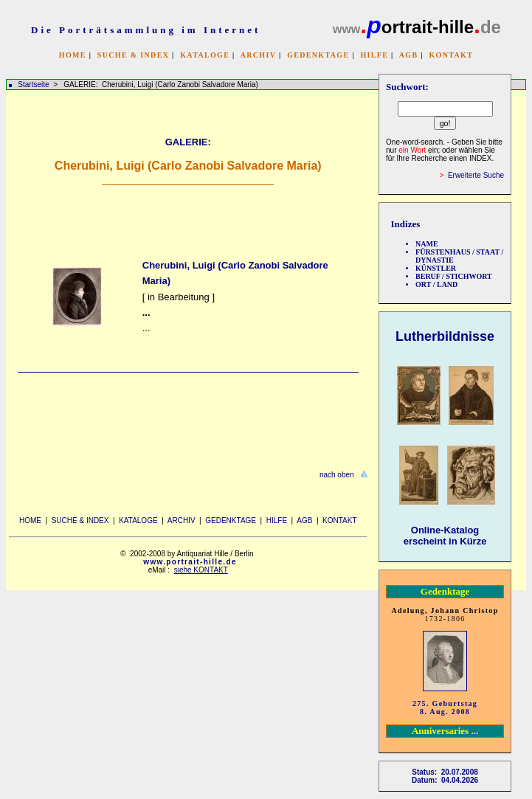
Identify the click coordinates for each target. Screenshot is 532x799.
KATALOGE (205, 55)
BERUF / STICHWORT (454, 276)
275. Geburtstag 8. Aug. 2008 (445, 708)
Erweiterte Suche (476, 175)
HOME (73, 55)
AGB (409, 55)
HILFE (374, 55)
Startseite (33, 84)
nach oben (337, 475)
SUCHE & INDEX (133, 55)
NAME (427, 244)
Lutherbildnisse (445, 336)
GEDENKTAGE (318, 55)
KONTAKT (451, 55)
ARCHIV (258, 55)
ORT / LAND (436, 284)
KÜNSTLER (436, 268)
